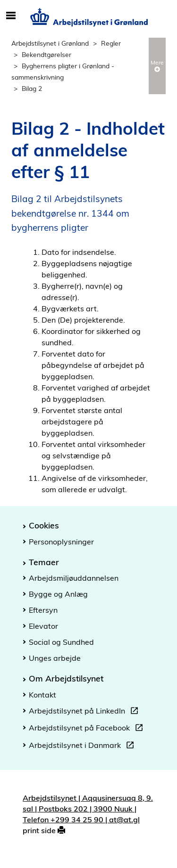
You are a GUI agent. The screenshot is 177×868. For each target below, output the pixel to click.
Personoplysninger (61, 542)
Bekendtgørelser (46, 54)
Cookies (44, 525)
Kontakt (42, 695)
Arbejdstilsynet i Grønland (50, 43)
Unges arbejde (55, 658)
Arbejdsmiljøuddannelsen (74, 578)
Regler (111, 43)
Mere (157, 65)
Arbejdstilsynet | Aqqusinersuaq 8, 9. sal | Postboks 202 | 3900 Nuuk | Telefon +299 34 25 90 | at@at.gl (88, 809)
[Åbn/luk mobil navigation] (11, 16)
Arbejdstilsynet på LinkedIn (85, 712)
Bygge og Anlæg (58, 594)
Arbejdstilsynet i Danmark (83, 746)
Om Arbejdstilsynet (66, 678)
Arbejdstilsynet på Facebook (88, 729)
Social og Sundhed (61, 642)
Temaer (44, 562)
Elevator (43, 626)
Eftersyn (43, 610)
